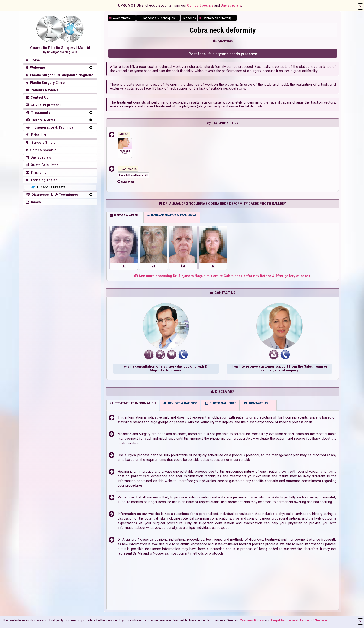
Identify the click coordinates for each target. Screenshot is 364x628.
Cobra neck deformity (215, 18)
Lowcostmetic (120, 18)
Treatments (38, 113)
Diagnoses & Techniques (157, 18)
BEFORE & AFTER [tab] (124, 215)
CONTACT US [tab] (256, 403)
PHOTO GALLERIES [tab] (220, 403)
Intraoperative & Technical (50, 128)
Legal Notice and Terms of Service (299, 620)
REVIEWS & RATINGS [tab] (180, 403)
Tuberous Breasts (48, 187)
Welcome (35, 68)
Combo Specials (200, 5)
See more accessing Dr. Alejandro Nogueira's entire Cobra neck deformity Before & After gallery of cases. (223, 276)
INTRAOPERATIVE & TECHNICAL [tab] (172, 215)
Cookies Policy (252, 620)
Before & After (40, 120)
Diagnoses (189, 18)
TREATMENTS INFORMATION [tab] (133, 403)
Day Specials (231, 5)
